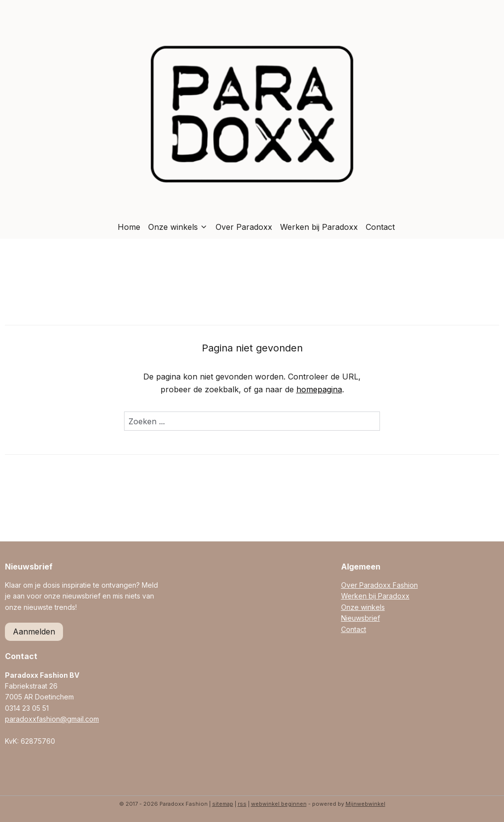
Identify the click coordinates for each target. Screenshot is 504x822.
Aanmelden (34, 632)
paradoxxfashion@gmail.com (52, 719)
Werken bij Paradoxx (319, 227)
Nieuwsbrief (361, 618)
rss (242, 804)
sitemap (223, 804)
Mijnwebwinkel (365, 804)
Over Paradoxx (244, 227)
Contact (380, 227)
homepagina (319, 389)
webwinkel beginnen (279, 804)
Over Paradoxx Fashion (379, 585)
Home (129, 227)
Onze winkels (178, 227)
